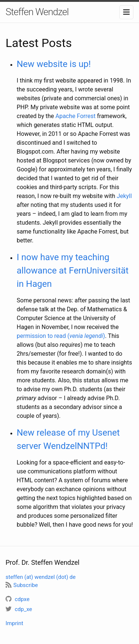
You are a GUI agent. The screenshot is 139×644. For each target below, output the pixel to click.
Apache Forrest (75, 116)
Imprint (14, 623)
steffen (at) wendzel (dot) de (41, 577)
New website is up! (54, 64)
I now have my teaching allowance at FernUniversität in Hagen (73, 271)
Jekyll (124, 196)
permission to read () (61, 336)
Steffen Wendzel (37, 12)
